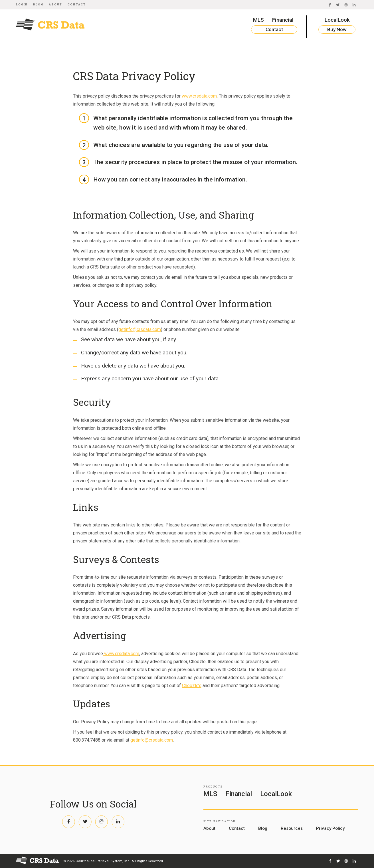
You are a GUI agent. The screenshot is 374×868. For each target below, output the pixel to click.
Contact (77, 4)
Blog (38, 4)
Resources (292, 828)
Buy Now (337, 29)
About (55, 4)
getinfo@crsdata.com (140, 329)
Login (22, 4)
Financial (283, 20)
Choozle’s (192, 686)
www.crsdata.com (199, 96)
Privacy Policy (330, 828)
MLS (258, 20)
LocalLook (337, 20)
